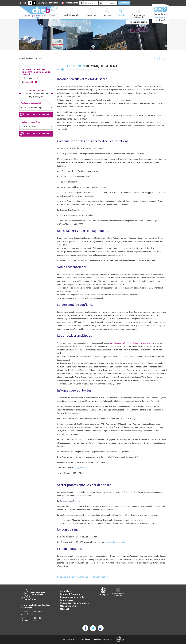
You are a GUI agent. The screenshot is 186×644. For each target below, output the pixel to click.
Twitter (159, 59)
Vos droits (40, 58)
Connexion (124, 3)
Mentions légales (69, 639)
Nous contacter (31, 621)
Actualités (65, 591)
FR (63, 3)
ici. (129, 452)
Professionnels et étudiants (138, 16)
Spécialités (91, 15)
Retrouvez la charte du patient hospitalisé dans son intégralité (83, 577)
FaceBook (85, 628)
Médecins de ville (69, 606)
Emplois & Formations (71, 594)
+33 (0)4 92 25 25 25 (33, 618)
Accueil (22, 58)
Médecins (107, 15)
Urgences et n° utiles (49, 3)
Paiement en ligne (139, 22)
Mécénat (64, 609)
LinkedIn (101, 628)
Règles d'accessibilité (103, 639)
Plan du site (85, 639)
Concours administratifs (72, 597)
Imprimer (164, 59)
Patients (121, 15)
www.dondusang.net (117, 542)
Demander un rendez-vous (38, 115)
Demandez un (160, 17)
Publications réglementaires (74, 603)
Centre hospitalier (72, 15)
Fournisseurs (67, 600)
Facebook (154, 59)
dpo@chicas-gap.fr (82, 468)
